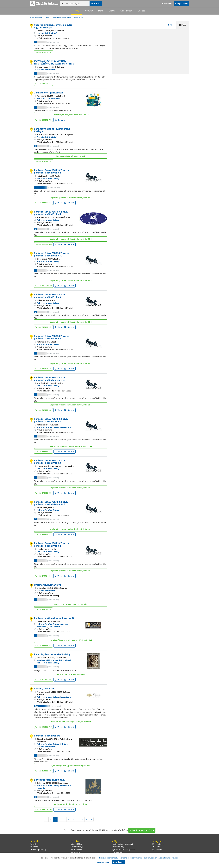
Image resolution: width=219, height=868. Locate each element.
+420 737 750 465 (43, 609)
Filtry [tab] (171, 25)
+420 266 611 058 (43, 534)
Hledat (96, 3)
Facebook (158, 844)
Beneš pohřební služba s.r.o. (49, 780)
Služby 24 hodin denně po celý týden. (71, 804)
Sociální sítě (75, 852)
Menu (101, 11)
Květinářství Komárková (48, 585)
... (78, 819)
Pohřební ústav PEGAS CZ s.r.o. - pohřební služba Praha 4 (52, 545)
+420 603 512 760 (43, 120)
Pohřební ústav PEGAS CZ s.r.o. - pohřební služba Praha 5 (52, 296)
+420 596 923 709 (43, 727)
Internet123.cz (76, 844)
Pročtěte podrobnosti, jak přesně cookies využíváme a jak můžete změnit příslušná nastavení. (139, 858)
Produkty (89, 11)
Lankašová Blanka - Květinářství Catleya (52, 130)
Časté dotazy (126, 11)
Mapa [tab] (183, 25)
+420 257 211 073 (43, 327)
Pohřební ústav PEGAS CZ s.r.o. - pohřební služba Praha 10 (52, 254)
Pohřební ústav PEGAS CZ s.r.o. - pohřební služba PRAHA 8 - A (52, 503)
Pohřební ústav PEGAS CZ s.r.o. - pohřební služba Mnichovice (52, 379)
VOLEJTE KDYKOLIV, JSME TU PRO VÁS (71, 604)
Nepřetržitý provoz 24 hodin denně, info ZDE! (71, 198)
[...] (77, 3)
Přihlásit (167, 3)
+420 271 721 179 (43, 286)
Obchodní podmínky (38, 850)
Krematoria (65, 427)
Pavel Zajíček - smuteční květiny (52, 654)
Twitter (157, 847)
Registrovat (181, 3)
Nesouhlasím (103, 862)
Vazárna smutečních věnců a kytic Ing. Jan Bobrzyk (53, 26)
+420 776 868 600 (43, 646)
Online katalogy (77, 847)
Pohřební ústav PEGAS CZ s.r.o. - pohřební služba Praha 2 (52, 172)
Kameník (64, 624)
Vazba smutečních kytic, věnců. (71, 156)
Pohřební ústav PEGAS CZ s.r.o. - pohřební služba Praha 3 (52, 213)
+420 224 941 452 (43, 451)
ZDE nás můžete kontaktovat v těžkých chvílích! (71, 640)
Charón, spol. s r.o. (44, 688)
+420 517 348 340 (43, 161)
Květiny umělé (43, 660)
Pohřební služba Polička (47, 736)
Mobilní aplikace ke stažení (122, 844)
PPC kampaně (76, 850)
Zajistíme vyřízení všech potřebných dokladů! (71, 722)
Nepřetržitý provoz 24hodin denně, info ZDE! (71, 446)
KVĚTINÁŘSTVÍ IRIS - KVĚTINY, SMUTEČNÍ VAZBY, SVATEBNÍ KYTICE (54, 63)
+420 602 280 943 (43, 410)
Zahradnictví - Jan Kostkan (49, 93)
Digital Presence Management (123, 850)
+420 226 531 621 (43, 369)
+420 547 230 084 (43, 84)
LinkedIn (157, 850)
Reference (34, 847)
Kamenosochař (55, 627)
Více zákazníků (117, 852)
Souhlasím (118, 862)
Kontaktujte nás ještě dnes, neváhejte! (71, 115)
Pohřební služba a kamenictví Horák (54, 618)
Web (58, 203)
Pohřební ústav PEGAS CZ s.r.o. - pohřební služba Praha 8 (52, 337)
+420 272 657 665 (43, 493)
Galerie (60, 120)
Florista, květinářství (47, 33)
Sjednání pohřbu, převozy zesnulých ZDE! (71, 766)
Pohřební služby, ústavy (48, 179)
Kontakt (33, 844)
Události (142, 11)
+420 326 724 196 (43, 810)
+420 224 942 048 (43, 203)
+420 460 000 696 (43, 771)
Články (112, 11)
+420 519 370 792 (43, 52)
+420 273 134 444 (43, 576)
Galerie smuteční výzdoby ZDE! (71, 674)
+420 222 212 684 (43, 244)
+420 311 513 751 (43, 680)
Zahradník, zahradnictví (48, 98)
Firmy (76, 11)
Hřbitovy (64, 744)
